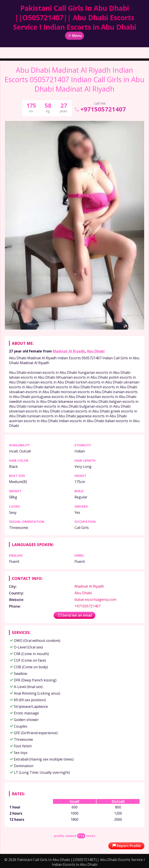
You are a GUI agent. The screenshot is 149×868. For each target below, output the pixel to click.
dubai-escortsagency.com (95, 599)
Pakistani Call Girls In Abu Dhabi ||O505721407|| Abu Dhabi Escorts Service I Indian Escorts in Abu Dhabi (75, 17)
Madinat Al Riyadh (69, 351)
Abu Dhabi (96, 351)
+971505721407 (100, 109)
